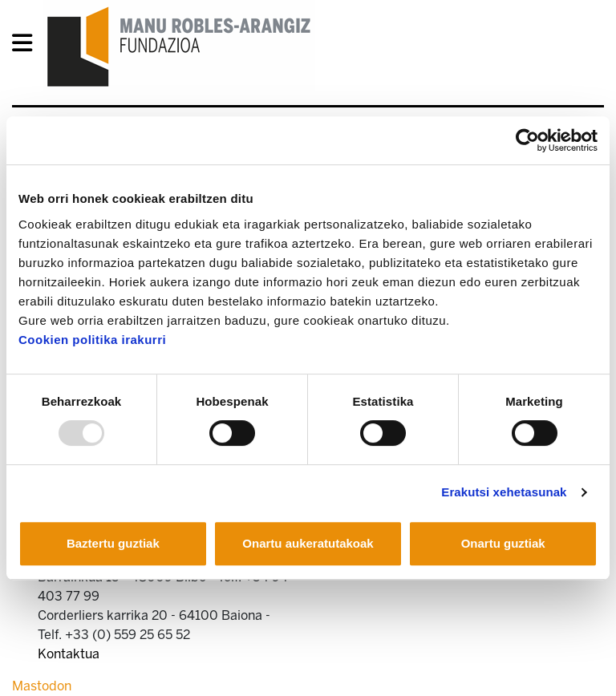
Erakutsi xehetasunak (504, 492)
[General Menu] (27, 46)
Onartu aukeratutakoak (308, 543)
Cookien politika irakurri (92, 340)
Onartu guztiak (503, 543)
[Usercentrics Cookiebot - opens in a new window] (527, 140)
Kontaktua (69, 654)
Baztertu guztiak (113, 543)
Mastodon (42, 686)
